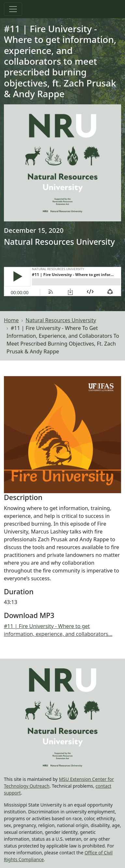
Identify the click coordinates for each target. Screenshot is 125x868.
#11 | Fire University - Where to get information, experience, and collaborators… (58, 630)
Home (11, 320)
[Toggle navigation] (13, 9)
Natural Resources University (61, 320)
